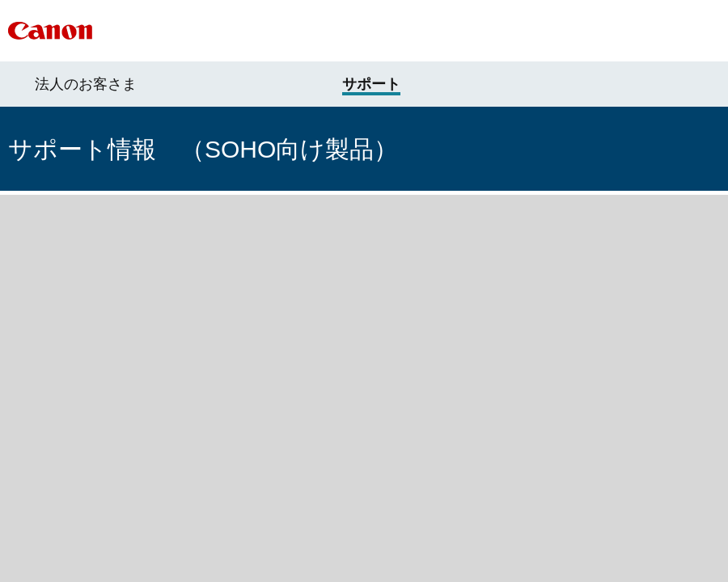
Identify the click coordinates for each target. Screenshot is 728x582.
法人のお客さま (86, 84)
